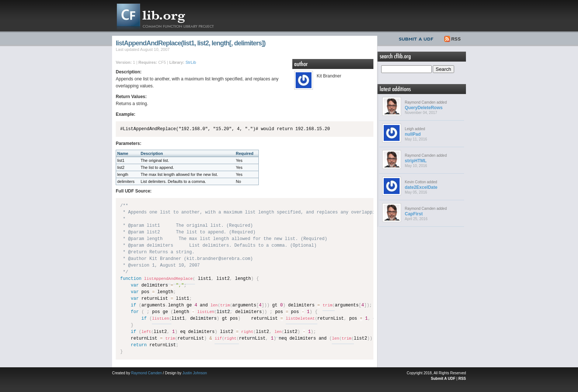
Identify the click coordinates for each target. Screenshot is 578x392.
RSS (453, 38)
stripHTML (416, 161)
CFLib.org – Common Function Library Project (171, 16)
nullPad (413, 134)
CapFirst (414, 214)
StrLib (191, 62)
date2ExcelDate (421, 187)
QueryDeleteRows (424, 108)
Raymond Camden (147, 373)
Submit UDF (418, 38)
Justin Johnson (195, 373)
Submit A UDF (443, 379)
